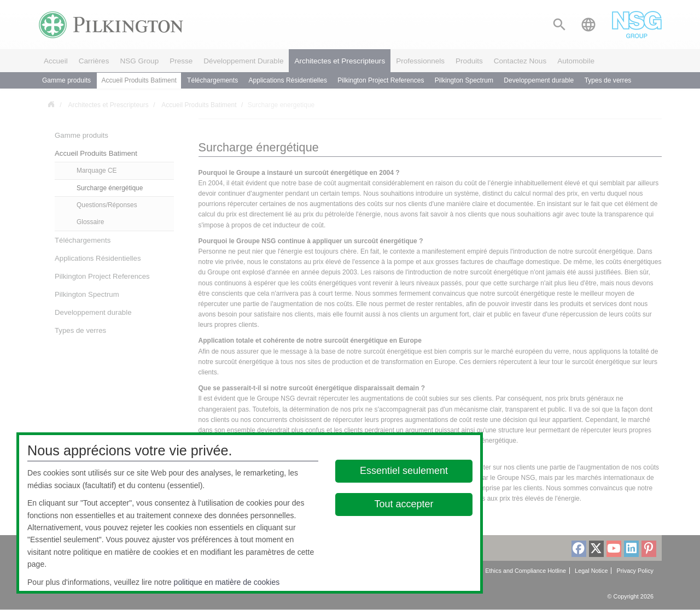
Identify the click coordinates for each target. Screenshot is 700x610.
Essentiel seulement (404, 471)
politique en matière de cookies (227, 582)
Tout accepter (404, 504)
